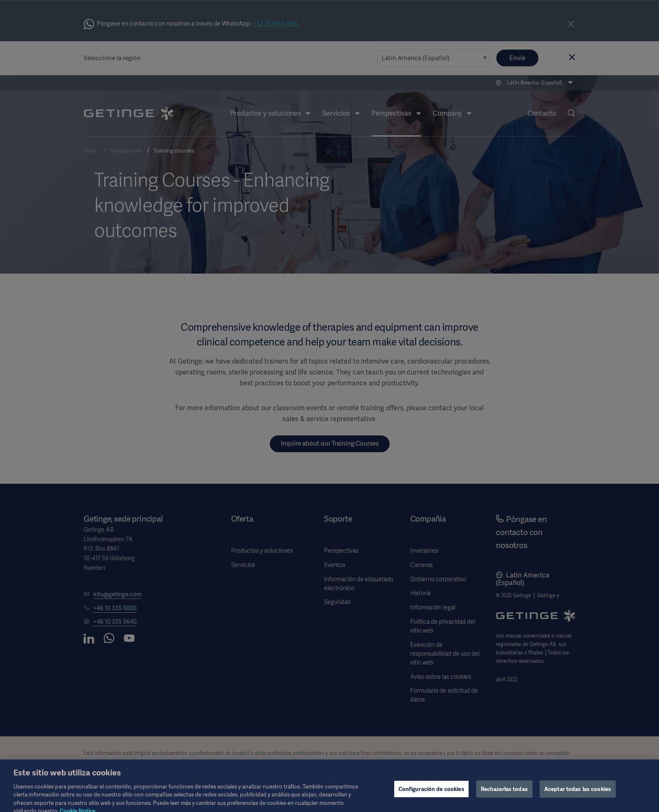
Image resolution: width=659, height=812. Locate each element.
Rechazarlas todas (504, 793)
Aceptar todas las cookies (578, 793)
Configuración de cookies (431, 793)
